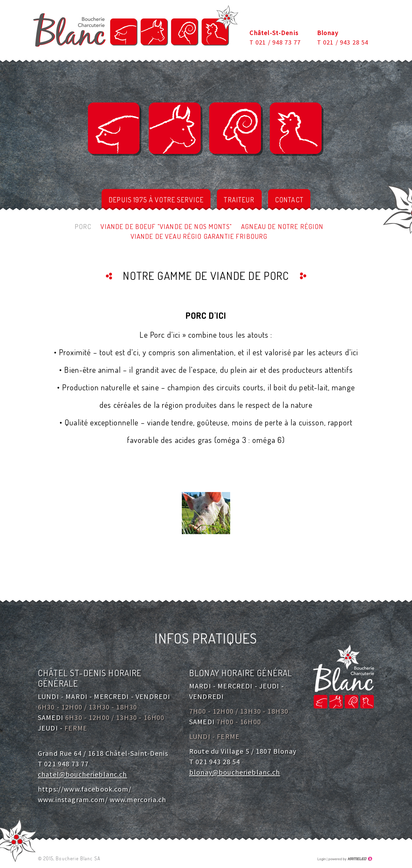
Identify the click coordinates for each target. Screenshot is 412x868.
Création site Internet (350, 859)
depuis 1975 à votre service (156, 200)
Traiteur (239, 200)
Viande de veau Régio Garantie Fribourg (199, 236)
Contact (289, 200)
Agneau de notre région (282, 226)
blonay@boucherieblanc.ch (235, 772)
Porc (83, 226)
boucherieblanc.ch (136, 26)
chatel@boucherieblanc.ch (83, 774)
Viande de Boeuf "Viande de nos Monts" (166, 226)
